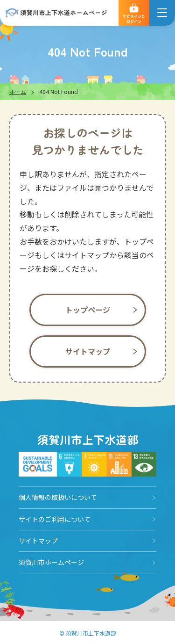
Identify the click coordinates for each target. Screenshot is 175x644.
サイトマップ (88, 351)
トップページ (88, 310)
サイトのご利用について (55, 519)
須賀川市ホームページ (51, 562)
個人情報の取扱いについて (58, 497)
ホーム (18, 91)
